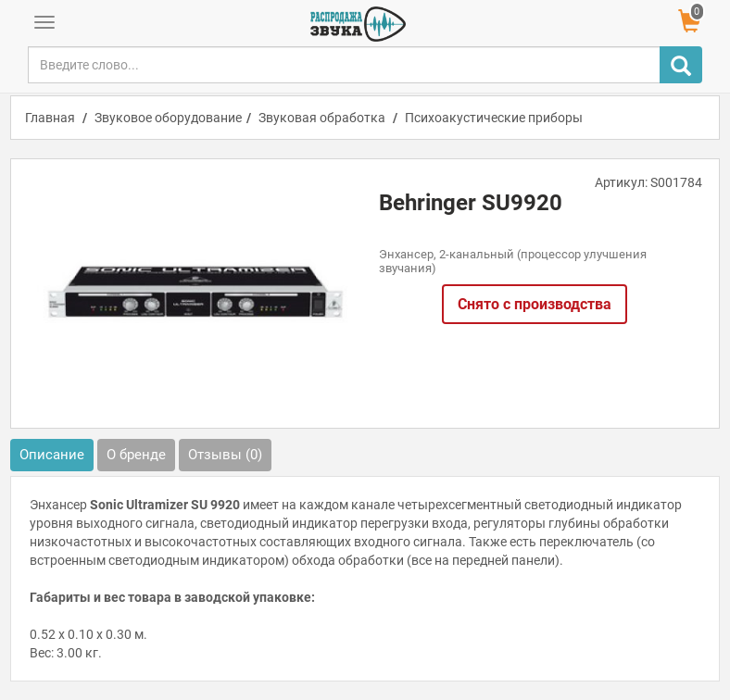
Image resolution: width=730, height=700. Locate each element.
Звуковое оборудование (168, 118)
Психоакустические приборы (494, 118)
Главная (50, 118)
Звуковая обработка (322, 118)
